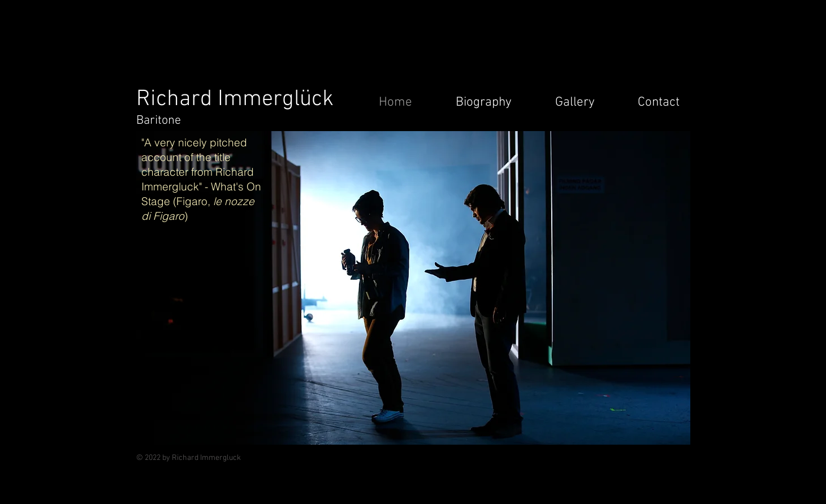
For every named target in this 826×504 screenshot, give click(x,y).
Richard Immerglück (235, 99)
